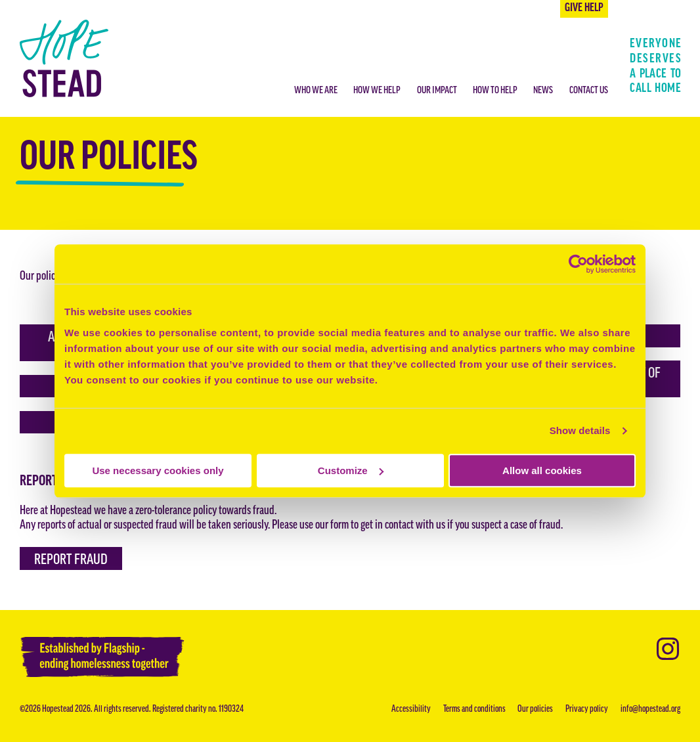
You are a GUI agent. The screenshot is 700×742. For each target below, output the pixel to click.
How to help (495, 91)
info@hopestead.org (650, 709)
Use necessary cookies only (158, 470)
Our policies (535, 709)
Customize (351, 470)
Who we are (316, 91)
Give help (584, 8)
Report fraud (71, 560)
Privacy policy (587, 709)
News (543, 91)
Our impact (437, 91)
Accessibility (411, 709)
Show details (580, 430)
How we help (377, 91)
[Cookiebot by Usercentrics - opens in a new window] (578, 264)
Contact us (589, 91)
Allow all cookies (542, 470)
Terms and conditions (474, 709)
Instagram (667, 648)
